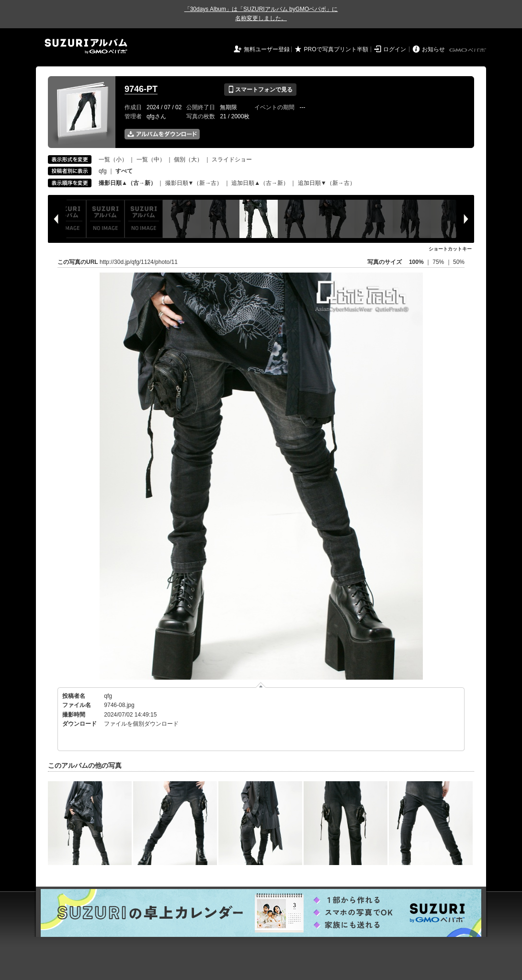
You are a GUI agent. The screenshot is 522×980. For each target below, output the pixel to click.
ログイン (395, 49)
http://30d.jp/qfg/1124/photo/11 (139, 262)
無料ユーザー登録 (267, 49)
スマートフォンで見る (260, 90)
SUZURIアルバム (86, 46)
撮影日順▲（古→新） (127, 183)
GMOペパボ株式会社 (468, 50)
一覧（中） (151, 160)
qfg (103, 171)
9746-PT (141, 89)
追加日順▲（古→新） (260, 183)
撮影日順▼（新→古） (194, 183)
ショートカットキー (450, 249)
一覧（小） (113, 160)
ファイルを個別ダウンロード (141, 724)
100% (416, 262)
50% (459, 262)
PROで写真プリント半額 (336, 49)
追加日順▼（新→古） (327, 183)
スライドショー (232, 160)
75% (439, 262)
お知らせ (433, 49)
